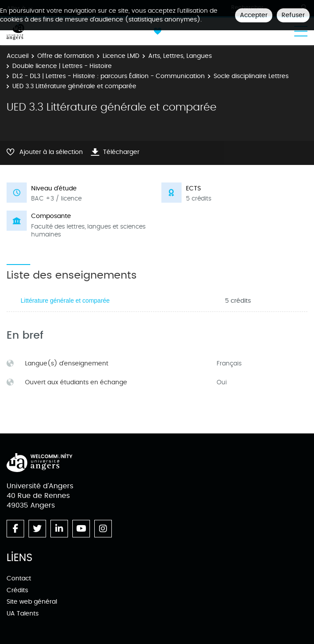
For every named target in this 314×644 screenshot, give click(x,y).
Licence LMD (121, 56)
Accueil (18, 56)
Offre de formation (66, 56)
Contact (19, 578)
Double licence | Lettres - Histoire (62, 66)
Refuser (293, 15)
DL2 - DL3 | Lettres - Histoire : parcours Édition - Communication (109, 76)
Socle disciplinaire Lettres (251, 76)
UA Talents (23, 614)
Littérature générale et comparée (65, 301)
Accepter (254, 15)
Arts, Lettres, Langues (180, 56)
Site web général (32, 602)
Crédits (17, 590)
